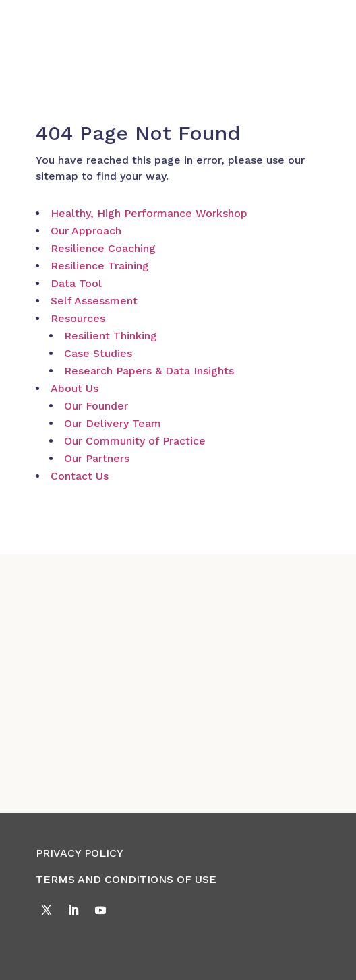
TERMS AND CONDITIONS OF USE (126, 879)
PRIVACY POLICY (80, 853)
